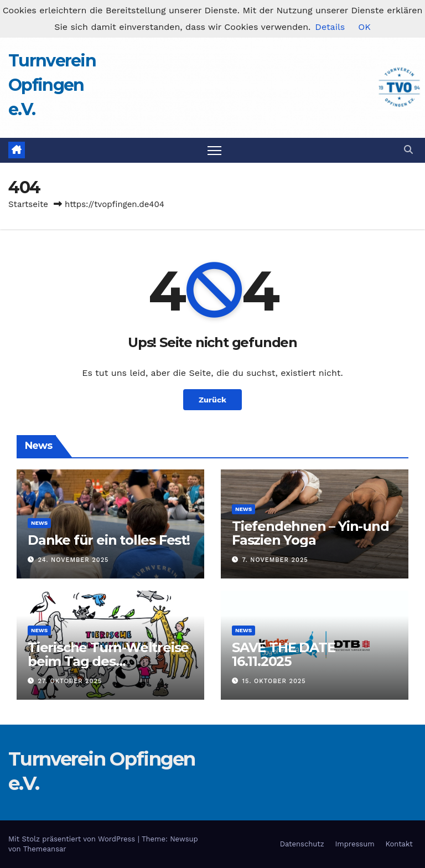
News (39, 523)
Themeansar (45, 849)
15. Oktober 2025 (274, 681)
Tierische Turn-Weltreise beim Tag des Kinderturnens (108, 661)
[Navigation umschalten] (214, 150)
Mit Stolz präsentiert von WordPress (73, 839)
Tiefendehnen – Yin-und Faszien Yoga (310, 533)
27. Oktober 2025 (70, 681)
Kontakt (399, 844)
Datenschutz (302, 844)
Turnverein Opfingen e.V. (52, 85)
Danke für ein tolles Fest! (109, 540)
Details (330, 27)
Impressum (355, 844)
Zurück (212, 400)
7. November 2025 (275, 560)
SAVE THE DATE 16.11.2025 (283, 654)
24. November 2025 (74, 560)
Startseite (28, 204)
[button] (408, 150)
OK (364, 27)
